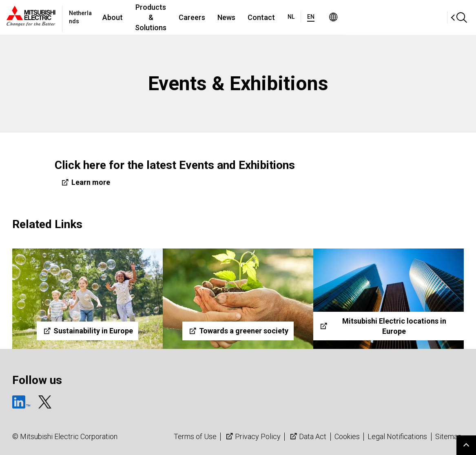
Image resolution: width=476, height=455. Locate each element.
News (299, 17)
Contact (334, 17)
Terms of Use (195, 436)
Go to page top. (466, 445)
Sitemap (448, 436)
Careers (265, 17)
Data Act (307, 436)
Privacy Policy (252, 436)
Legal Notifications (397, 436)
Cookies (347, 436)
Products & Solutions (204, 17)
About (146, 17)
